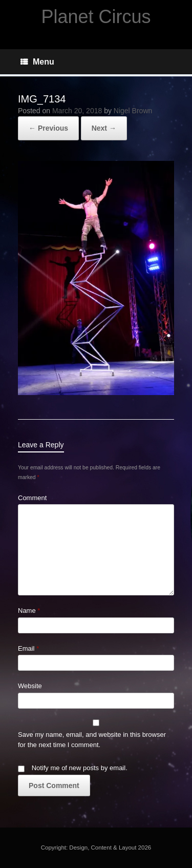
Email (28, 648)
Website (30, 686)
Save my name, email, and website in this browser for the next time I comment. (92, 740)
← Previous (48, 128)
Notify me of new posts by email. (80, 768)
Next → (104, 128)
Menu (37, 62)
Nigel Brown (133, 111)
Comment (32, 498)
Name (29, 611)
